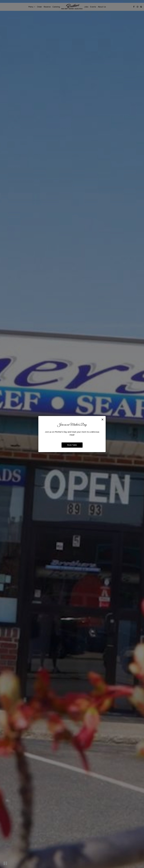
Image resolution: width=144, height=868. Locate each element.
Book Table (72, 445)
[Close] (102, 419)
